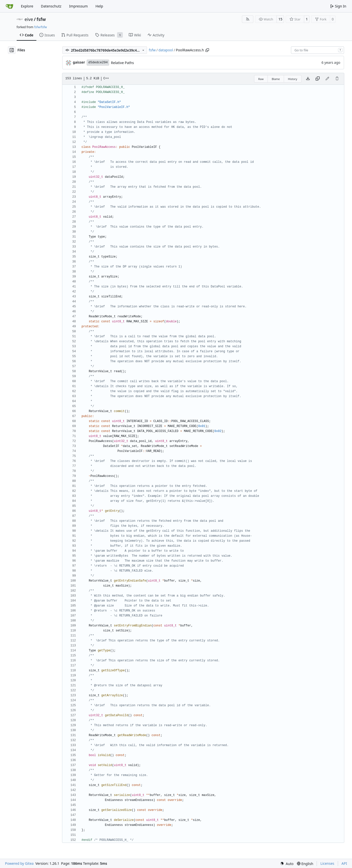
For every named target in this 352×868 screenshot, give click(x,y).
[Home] (9, 6)
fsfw (41, 19)
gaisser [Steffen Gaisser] (79, 62)
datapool (166, 50)
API (344, 863)
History (293, 79)
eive (29, 19)
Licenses (327, 863)
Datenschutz (51, 6)
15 (280, 19)
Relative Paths (122, 63)
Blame (276, 79)
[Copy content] (318, 79)
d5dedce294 (98, 62)
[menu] (287, 864)
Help (99, 6)
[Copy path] (207, 50)
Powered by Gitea (19, 863)
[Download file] (308, 79)
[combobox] (317, 50)
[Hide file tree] (12, 50)
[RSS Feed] (248, 19)
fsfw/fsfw (40, 27)
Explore (27, 6)
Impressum (78, 6)
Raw (261, 79)
